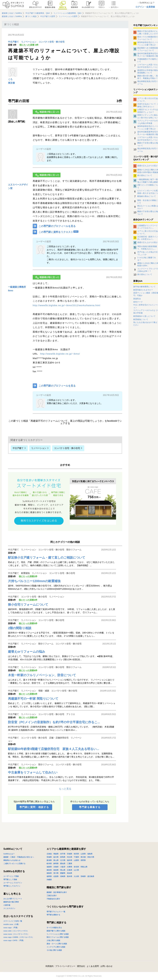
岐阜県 (49, 864)
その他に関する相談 (54, 950)
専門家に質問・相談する (34, 807)
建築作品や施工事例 (11, 902)
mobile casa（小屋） (12, 924)
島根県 (56, 870)
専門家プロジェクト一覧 (56, 912)
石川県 (63, 860)
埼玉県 (70, 857)
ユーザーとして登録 (11, 876)
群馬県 (63, 857)
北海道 (49, 854)
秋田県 (76, 854)
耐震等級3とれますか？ (143, 290)
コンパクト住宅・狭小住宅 (52, 42)
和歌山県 (84, 867)
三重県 (70, 864)
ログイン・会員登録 (145, 7)
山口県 (76, 870)
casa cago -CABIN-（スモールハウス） (19, 937)
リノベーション (29, 42)
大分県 (76, 876)
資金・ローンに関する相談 (57, 944)
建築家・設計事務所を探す (57, 892)
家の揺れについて (145, 175)
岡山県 (63, 870)
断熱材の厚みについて (147, 196)
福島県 (90, 854)
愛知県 (63, 864)
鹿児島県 (91, 876)
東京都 (11, 83)
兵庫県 (70, 867)
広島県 (70, 870)
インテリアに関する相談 (56, 947)
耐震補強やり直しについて (144, 316)
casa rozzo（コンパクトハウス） (16, 934)
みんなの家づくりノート (13, 899)
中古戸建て (13, 42)
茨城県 (49, 857)
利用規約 (50, 966)
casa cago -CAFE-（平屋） (14, 940)
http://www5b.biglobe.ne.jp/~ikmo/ (60, 354)
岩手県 (63, 854)
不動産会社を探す (53, 899)
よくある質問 (93, 966)
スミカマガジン (9, 908)
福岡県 (49, 876)
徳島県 (49, 873)
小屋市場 (7, 905)
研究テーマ (138, 302)
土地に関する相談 (53, 940)
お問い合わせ (106, 966)
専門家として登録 (10, 879)
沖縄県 (49, 880)
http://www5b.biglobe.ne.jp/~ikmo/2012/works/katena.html (67, 305)
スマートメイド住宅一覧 (13, 921)
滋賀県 (49, 867)
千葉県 (76, 857)
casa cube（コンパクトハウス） (16, 931)
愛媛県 (63, 873)
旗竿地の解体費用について (144, 287)
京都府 (56, 867)
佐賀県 (56, 876)
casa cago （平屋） (11, 928)
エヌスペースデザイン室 (18, 186)
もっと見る (65, 789)
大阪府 (63, 867)
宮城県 (70, 854)
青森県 (56, 854)
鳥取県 (49, 870)
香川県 (56, 873)
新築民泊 (137, 299)
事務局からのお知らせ (12, 860)
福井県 (70, 860)
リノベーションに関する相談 (58, 934)
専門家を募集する (90, 807)
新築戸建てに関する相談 (56, 931)
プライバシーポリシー (65, 966)
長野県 (83, 860)
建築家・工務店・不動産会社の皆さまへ (19, 857)
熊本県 (70, 876)
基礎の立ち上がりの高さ (148, 166)
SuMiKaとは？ (9, 854)
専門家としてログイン (12, 886)
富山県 (56, 860)
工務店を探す (52, 896)
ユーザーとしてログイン (13, 883)
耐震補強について (141, 319)
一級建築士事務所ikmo (17, 289)
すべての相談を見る (54, 928)
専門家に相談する (56, 923)
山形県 (83, 854)
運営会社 (81, 966)
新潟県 (49, 860)
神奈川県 (91, 857)
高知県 (70, 873)
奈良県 (76, 867)
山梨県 (76, 860)
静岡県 (56, 864)
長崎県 (63, 876)
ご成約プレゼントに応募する (14, 864)
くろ (10, 79)
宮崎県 (83, 876)
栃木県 (56, 857)
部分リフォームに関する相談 (58, 937)
